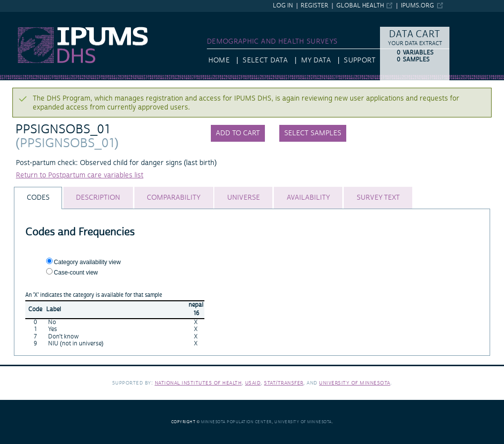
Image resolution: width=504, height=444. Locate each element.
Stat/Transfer (283, 383)
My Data (316, 60)
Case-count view (76, 273)
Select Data (265, 60)
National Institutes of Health (198, 383)
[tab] (38, 198)
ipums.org (417, 6)
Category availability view (88, 262)
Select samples (313, 133)
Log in (283, 6)
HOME (219, 60)
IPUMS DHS (19, 16)
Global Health (360, 6)
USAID (253, 383)
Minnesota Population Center (236, 422)
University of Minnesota (355, 383)
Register (315, 6)
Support (359, 60)
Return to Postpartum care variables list (80, 175)
